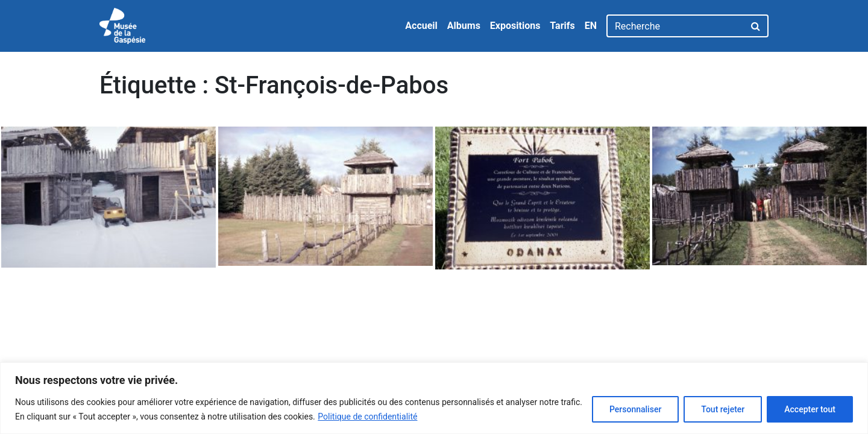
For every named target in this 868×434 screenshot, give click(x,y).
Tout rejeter (723, 409)
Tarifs (562, 26)
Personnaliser (635, 409)
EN (591, 26)
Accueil (421, 26)
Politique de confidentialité (367, 417)
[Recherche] (675, 26)
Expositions (515, 26)
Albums (464, 26)
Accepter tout (810, 409)
